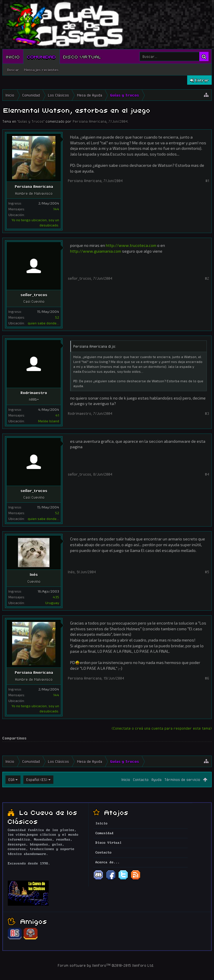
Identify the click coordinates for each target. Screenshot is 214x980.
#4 (207, 474)
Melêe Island (49, 421)
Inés (34, 574)
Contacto (141, 780)
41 (57, 415)
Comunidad (42, 56)
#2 (207, 278)
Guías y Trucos (31, 121)
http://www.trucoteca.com (131, 245)
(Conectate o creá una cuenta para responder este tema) (162, 728)
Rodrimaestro (34, 393)
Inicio (13, 56)
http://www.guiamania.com (96, 251)
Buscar (13, 70)
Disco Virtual (82, 56)
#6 (207, 678)
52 (57, 317)
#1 (207, 181)
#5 (207, 572)
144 (56, 209)
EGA (11, 780)
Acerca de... (108, 862)
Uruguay (52, 603)
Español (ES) (37, 780)
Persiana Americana (90, 121)
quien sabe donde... (43, 323)
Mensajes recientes (41, 70)
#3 (207, 413)
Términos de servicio (182, 780)
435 (56, 597)
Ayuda (156, 780)
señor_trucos (34, 295)
